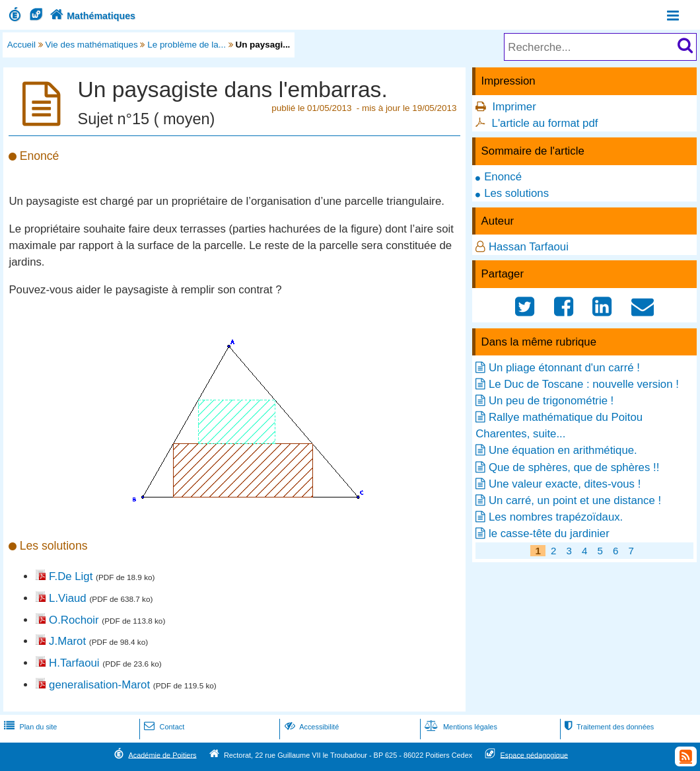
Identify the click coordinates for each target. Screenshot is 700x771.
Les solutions (516, 193)
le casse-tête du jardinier (549, 533)
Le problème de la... (187, 45)
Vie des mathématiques (92, 45)
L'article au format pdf (545, 123)
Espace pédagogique (535, 754)
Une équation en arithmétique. (563, 450)
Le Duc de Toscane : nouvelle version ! (584, 384)
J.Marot (67, 641)
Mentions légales (460, 727)
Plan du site (29, 727)
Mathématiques (91, 16)
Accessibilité (311, 727)
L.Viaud (68, 598)
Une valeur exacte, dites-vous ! (565, 484)
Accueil (21, 45)
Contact (163, 727)
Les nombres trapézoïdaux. (556, 517)
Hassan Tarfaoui (529, 247)
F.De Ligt (71, 576)
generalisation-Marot (99, 685)
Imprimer (514, 107)
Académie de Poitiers (162, 754)
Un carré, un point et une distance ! (575, 500)
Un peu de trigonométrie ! (551, 401)
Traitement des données (608, 727)
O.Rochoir (74, 620)
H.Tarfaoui (74, 663)
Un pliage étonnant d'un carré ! (564, 368)
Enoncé (503, 177)
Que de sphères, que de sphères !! (574, 467)
